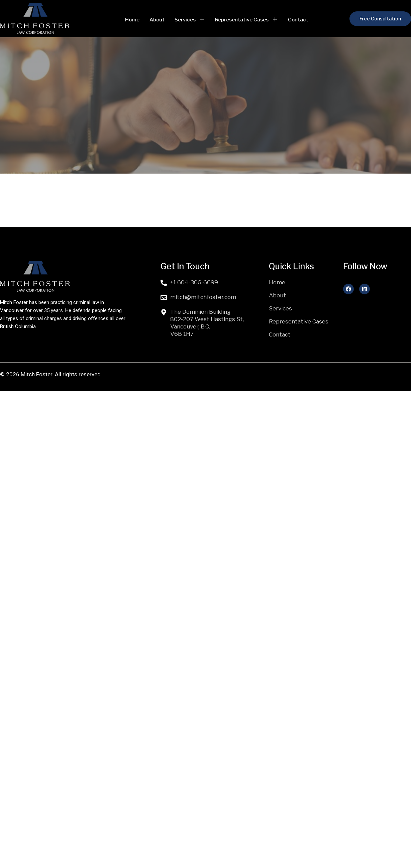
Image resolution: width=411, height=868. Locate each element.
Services (190, 20)
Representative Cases (246, 20)
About (157, 20)
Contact (298, 20)
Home (132, 20)
